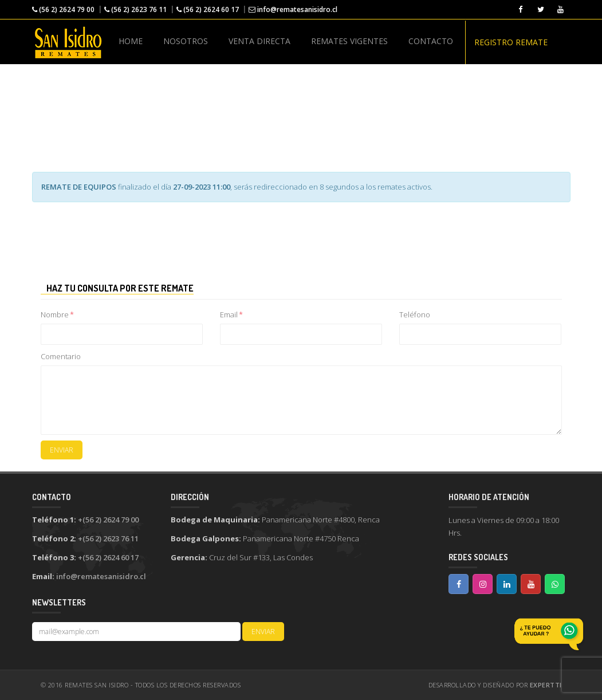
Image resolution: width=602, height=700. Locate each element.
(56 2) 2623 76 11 (135, 9)
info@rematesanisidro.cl (293, 9)
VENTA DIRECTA (259, 41)
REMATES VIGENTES (349, 41)
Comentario (61, 356)
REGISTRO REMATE (511, 42)
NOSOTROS (186, 41)
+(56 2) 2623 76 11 (108, 538)
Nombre (57, 314)
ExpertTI (546, 685)
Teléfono (415, 314)
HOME (131, 41)
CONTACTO (431, 41)
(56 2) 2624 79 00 (63, 9)
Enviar (62, 450)
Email (231, 314)
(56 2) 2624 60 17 (208, 9)
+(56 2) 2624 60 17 (108, 557)
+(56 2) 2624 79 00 (108, 520)
